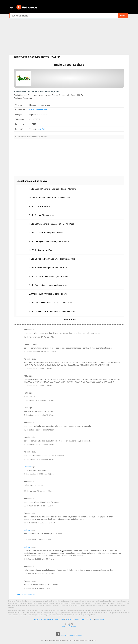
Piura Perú (41, 129)
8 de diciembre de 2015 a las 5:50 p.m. (39, 474)
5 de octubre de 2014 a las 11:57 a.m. (39, 400)
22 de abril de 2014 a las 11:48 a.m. (38, 369)
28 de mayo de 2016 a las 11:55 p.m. (39, 506)
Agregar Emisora (69, 626)
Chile (62, 619)
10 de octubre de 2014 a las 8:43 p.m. (39, 459)
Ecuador (90, 619)
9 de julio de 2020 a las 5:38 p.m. (37, 589)
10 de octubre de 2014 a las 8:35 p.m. (39, 445)
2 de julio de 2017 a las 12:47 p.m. (38, 540)
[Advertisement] (69, 36)
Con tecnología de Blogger (69, 635)
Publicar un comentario (26, 595)
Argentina (38, 619)
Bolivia (46, 619)
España (68, 619)
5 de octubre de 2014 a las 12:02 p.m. (39, 415)
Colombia (54, 619)
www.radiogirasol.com (38, 110)
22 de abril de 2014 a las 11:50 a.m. (38, 386)
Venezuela (100, 619)
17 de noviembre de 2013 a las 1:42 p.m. (40, 352)
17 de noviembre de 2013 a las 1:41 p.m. (40, 337)
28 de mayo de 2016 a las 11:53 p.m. (39, 491)
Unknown (28, 467)
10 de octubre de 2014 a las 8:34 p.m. (39, 430)
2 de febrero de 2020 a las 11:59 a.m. (39, 559)
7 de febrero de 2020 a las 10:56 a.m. (39, 574)
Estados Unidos (79, 619)
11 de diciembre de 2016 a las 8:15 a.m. (40, 523)
